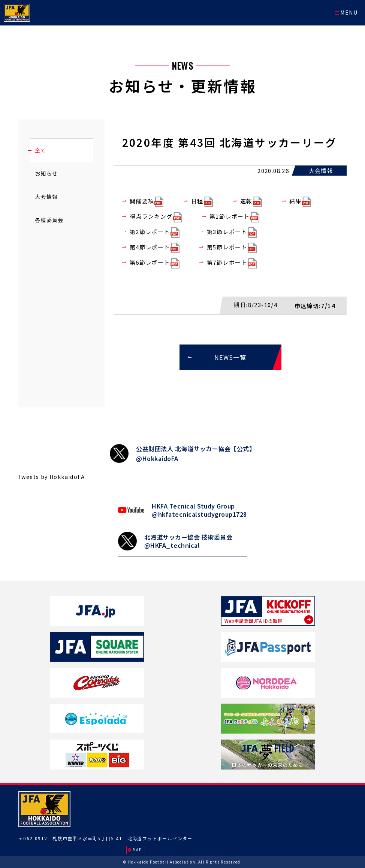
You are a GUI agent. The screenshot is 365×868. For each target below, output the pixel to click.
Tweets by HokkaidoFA (51, 477)
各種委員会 (49, 220)
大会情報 (46, 197)
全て (41, 150)
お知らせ (46, 173)
